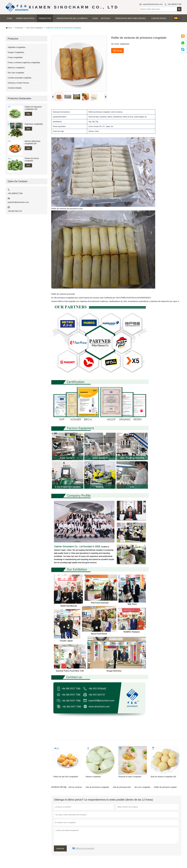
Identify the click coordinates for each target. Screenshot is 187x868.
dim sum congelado (142, 788)
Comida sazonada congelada (19, 78)
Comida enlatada (15, 88)
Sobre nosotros (25, 18)
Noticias (105, 18)
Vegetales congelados (17, 47)
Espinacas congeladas (34, 124)
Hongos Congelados (16, 52)
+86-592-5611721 (15, 211)
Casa (10, 18)
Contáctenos (159, 18)
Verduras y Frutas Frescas (18, 83)
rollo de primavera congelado (97, 788)
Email (117, 50)
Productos (45, 18)
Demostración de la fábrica (72, 18)
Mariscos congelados (16, 68)
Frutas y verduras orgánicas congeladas (24, 63)
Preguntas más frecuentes (130, 18)
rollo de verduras (75, 788)
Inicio (9, 28)
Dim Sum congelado (35, 28)
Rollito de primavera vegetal (165, 788)
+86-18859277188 (175, 4)
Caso (95, 18)
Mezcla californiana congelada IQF (32, 142)
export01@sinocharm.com (153, 4)
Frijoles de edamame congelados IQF (33, 108)
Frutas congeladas (15, 57)
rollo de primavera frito (122, 788)
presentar (60, 849)
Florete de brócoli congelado (32, 160)
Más (28, 114)
